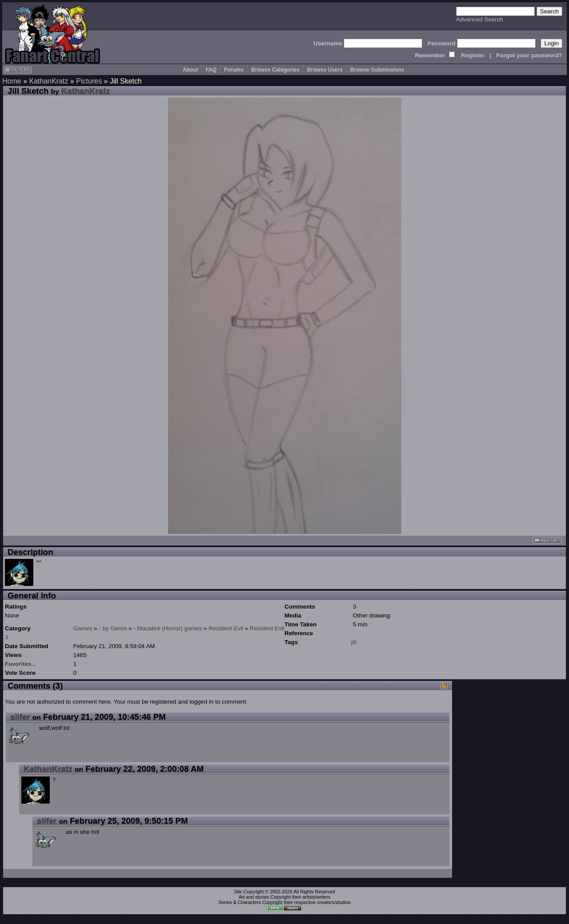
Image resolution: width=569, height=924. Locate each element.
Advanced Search (479, 19)
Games (83, 628)
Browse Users (325, 70)
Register (473, 55)
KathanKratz (48, 81)
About (190, 70)
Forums (234, 70)
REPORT (547, 540)
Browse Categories (275, 70)
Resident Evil (226, 628)
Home (12, 81)
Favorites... (20, 664)
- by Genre (113, 628)
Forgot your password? (529, 55)
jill (354, 642)
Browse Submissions (377, 70)
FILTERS (18, 70)
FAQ (211, 70)
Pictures (89, 81)
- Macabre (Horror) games (168, 628)
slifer (20, 717)
